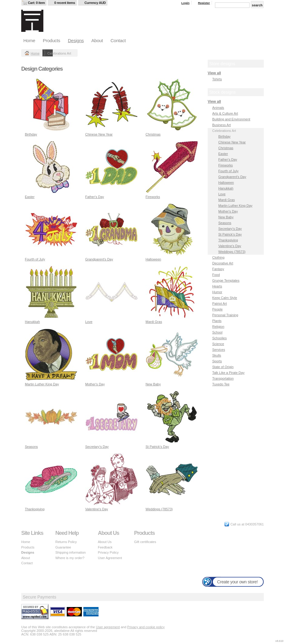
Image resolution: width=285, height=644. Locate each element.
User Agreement (110, 558)
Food (216, 275)
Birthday (31, 134)
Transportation (223, 378)
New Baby (153, 384)
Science (218, 344)
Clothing (218, 257)
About (97, 40)
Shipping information (70, 552)
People (217, 309)
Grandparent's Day (99, 259)
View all (214, 73)
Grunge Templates (226, 280)
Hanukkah (32, 322)
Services (219, 350)
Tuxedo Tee (221, 384)
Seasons (31, 447)
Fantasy (218, 269)
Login (185, 3)
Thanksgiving (35, 509)
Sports (217, 361)
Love (89, 322)
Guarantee (63, 547)
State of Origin (223, 367)
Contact (118, 40)
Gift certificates (145, 542)
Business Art (221, 125)
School (217, 332)
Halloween (153, 259)
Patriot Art (220, 304)
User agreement (108, 627)
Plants (217, 321)
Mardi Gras (154, 322)
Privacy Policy (108, 552)
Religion (218, 327)
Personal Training (225, 315)
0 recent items (65, 3)
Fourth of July (35, 259)
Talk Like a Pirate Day (228, 373)
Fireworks (153, 197)
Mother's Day (95, 384)
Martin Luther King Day (42, 384)
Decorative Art (223, 263)
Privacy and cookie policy (146, 627)
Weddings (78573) (159, 509)
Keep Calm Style (225, 298)
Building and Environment (231, 119)
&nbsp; (51, 105)
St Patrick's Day (157, 447)
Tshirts (217, 79)
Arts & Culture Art (225, 113)
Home (29, 40)
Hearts (217, 286)
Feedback (105, 547)
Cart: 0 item (36, 3)
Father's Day (95, 197)
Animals (218, 108)
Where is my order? (70, 558)
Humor (217, 292)
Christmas (153, 134)
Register (204, 3)
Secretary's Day (97, 447)
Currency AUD (95, 3)
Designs (76, 40)
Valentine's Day (97, 509)
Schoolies (220, 338)
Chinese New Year (99, 134)
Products (51, 40)
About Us (105, 542)
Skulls (217, 355)
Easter (30, 197)
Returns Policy (66, 542)
